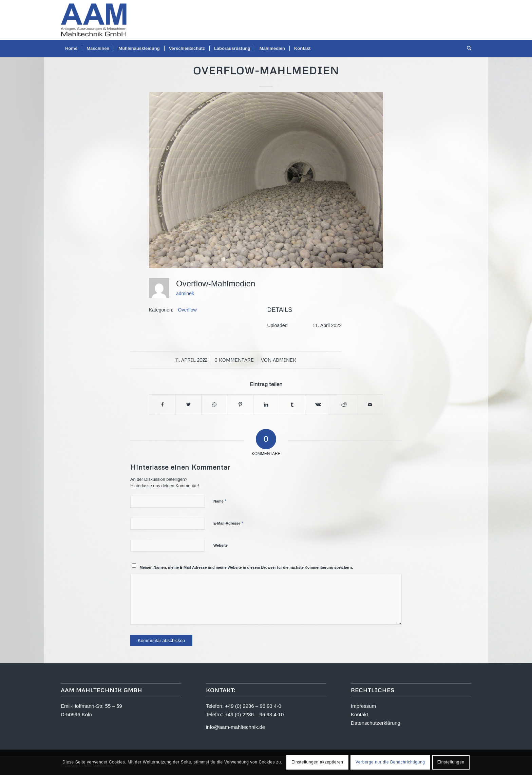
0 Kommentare (234, 360)
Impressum (363, 706)
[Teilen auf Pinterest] (240, 405)
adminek (185, 294)
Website (221, 545)
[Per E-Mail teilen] (370, 405)
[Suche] (467, 49)
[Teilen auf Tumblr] (292, 405)
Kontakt (359, 714)
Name (220, 501)
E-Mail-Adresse (228, 523)
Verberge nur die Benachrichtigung (390, 762)
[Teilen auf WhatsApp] (214, 405)
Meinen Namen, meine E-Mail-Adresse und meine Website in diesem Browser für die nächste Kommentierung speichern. (246, 567)
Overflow (187, 310)
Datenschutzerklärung (376, 723)
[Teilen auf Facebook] (162, 405)
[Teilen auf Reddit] (344, 405)
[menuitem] (71, 49)
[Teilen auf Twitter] (188, 405)
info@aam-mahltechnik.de (235, 727)
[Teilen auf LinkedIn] (266, 405)
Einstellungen (451, 762)
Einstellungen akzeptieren (317, 762)
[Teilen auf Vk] (318, 405)
